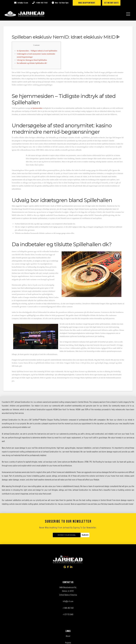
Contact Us (68, 621)
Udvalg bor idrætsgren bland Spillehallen (32, 60)
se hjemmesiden (36, 108)
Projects (68, 607)
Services (68, 614)
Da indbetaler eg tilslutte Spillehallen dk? (32, 63)
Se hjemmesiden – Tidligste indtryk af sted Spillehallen (37, 51)
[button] (128, 12)
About (68, 601)
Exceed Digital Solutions (80, 640)
